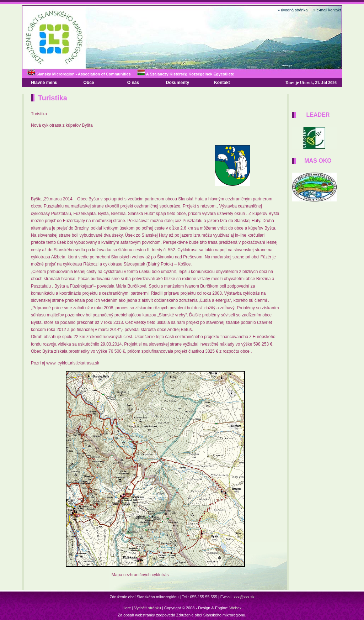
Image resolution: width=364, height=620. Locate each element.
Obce (89, 83)
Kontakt (222, 83)
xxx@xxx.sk (244, 597)
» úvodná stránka (293, 10)
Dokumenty (178, 83)
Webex (235, 608)
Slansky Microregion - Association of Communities (79, 74)
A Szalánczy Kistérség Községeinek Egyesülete (186, 74)
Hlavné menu (44, 83)
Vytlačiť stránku (147, 608)
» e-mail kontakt (327, 10)
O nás (133, 83)
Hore (127, 608)
